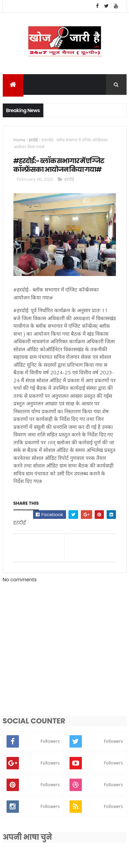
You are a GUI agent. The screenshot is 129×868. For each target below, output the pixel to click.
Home (19, 141)
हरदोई (33, 141)
